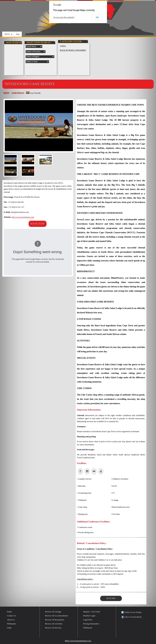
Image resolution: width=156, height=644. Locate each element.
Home (9, 612)
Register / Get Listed (92, 612)
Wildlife (63, 46)
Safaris (6, 93)
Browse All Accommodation (56, 616)
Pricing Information (91, 624)
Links (9, 628)
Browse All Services (53, 628)
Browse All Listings (53, 612)
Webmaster (11, 624)
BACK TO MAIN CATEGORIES (73, 50)
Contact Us (11, 616)
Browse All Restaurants (54, 620)
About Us (11, 620)
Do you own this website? (64, 17)
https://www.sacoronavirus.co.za (78, 641)
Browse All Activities (54, 624)
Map (18, 34)
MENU (8, 34)
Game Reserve (18, 93)
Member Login (89, 616)
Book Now (37, 224)
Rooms (111, 598)
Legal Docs (88, 620)
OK (97, 17)
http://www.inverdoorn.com (23, 217)
